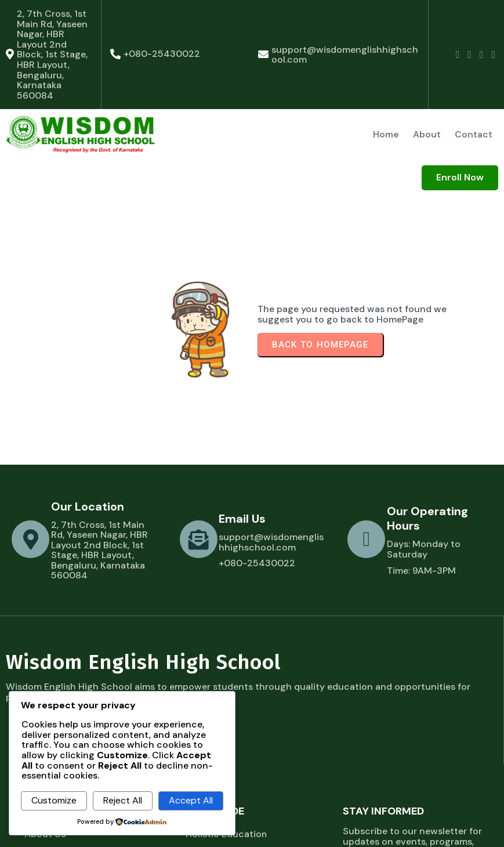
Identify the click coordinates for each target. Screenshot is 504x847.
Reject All (123, 800)
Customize (54, 800)
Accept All (191, 800)
